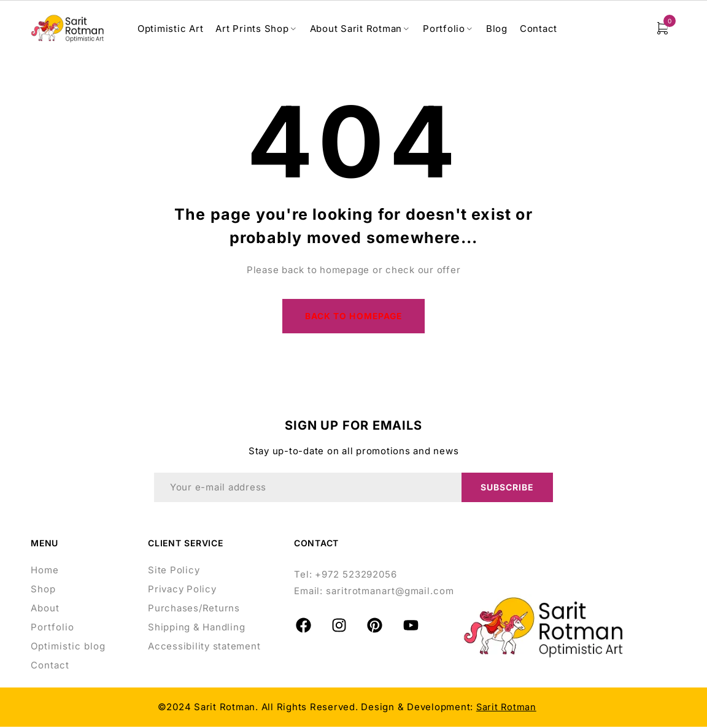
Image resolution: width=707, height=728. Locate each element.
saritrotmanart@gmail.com (390, 592)
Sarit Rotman (506, 708)
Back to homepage (354, 316)
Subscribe (507, 488)
